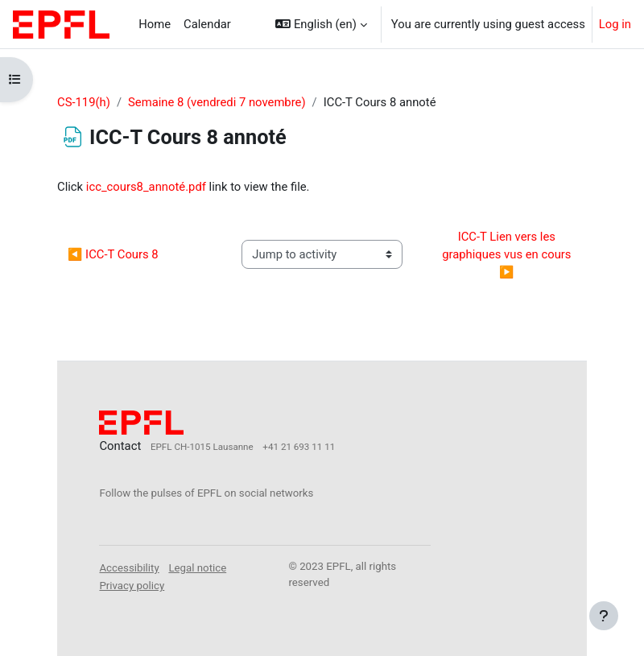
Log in (615, 24)
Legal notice (197, 568)
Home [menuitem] (155, 24)
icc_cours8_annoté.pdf (146, 187)
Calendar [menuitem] (207, 24)
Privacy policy (132, 586)
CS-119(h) (84, 102)
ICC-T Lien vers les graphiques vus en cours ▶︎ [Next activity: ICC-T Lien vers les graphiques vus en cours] (508, 254)
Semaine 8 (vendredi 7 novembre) (217, 102)
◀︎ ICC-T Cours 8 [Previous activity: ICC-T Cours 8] (113, 254)
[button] (321, 24)
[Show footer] (604, 616)
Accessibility (129, 568)
